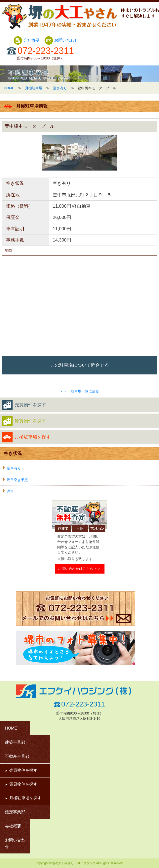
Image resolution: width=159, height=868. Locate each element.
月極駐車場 (34, 88)
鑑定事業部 (15, 812)
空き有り (60, 88)
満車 (10, 491)
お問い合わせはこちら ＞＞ (80, 569)
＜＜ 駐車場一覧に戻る (80, 391)
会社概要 (27, 40)
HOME (9, 88)
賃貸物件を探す (24, 421)
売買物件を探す (24, 405)
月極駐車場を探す (26, 437)
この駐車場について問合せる (80, 365)
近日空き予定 (17, 480)
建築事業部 (15, 742)
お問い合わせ (61, 40)
